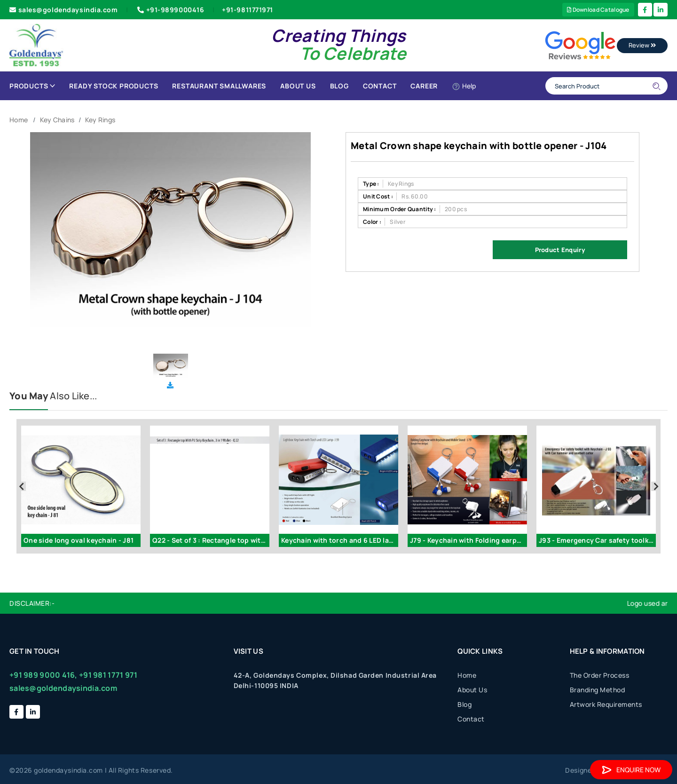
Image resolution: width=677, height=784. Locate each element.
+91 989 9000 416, (43, 675)
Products (32, 86)
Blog (339, 86)
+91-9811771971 (248, 10)
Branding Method (598, 690)
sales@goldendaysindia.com (64, 10)
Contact (380, 86)
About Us (298, 86)
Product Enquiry (560, 250)
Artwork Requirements (606, 704)
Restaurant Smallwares (219, 86)
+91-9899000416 (170, 10)
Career (424, 86)
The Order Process (600, 675)
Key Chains (57, 120)
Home (19, 120)
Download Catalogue (598, 10)
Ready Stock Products (114, 86)
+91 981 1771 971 (108, 675)
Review (642, 45)
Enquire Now (631, 770)
